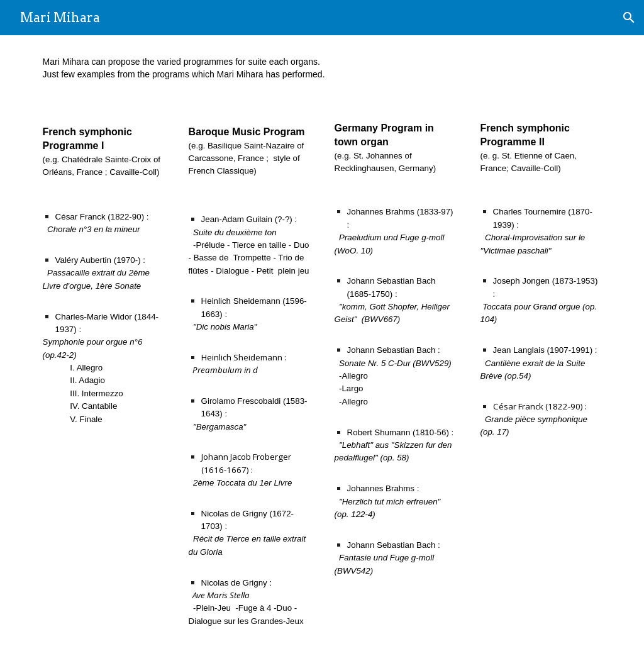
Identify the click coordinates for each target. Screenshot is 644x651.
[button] (629, 18)
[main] (322, 68)
